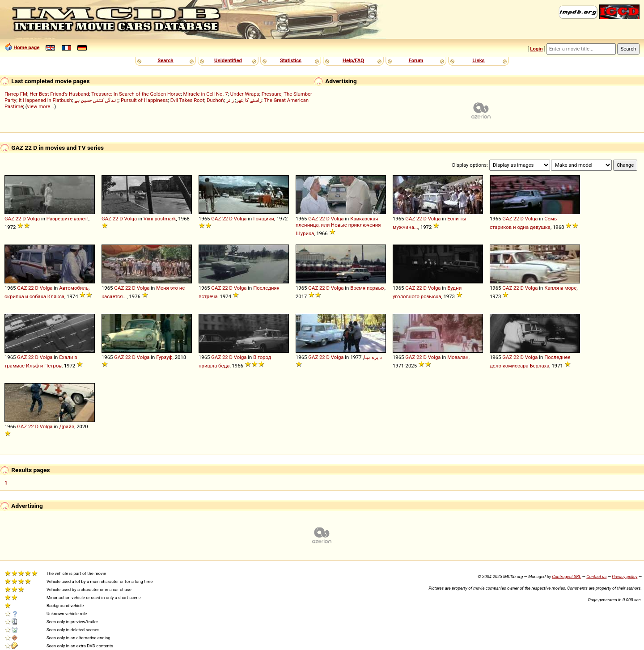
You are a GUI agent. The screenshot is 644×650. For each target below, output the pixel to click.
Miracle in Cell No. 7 (205, 94)
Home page (26, 47)
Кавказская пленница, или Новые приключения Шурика (338, 226)
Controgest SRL (566, 576)
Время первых (367, 288)
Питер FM (16, 94)
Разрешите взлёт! (68, 219)
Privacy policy (625, 576)
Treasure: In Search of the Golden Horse (136, 94)
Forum (416, 60)
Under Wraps (245, 94)
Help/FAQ (353, 60)
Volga (34, 219)
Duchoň (215, 100)
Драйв (67, 426)
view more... (41, 106)
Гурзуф (164, 357)
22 (19, 219)
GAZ (9, 219)
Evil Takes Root (187, 100)
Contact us (596, 576)
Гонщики (264, 219)
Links (478, 60)
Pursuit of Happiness (144, 100)
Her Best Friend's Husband (59, 94)
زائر (230, 100)
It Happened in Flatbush (45, 100)
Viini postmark (160, 219)
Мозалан (458, 357)
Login (536, 49)
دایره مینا (373, 357)
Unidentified (228, 60)
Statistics (291, 60)
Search (165, 60)
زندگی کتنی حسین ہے (96, 100)
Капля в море (560, 288)
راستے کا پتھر (249, 100)
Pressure (272, 94)
